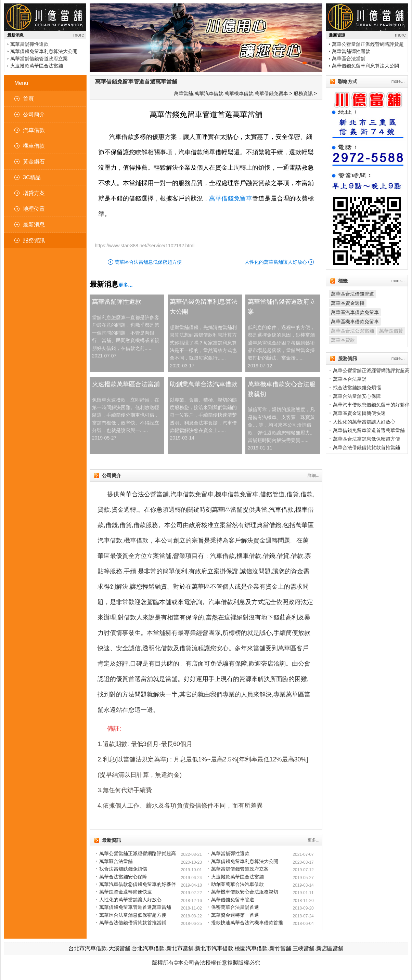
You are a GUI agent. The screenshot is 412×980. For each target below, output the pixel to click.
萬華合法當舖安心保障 (123, 877)
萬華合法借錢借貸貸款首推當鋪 (133, 923)
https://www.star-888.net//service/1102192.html (145, 246)
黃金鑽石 (34, 162)
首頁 (28, 99)
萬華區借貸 (391, 331)
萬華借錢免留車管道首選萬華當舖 (136, 82)
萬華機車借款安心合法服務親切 (282, 389)
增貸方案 (34, 193)
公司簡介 (34, 114)
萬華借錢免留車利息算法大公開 (44, 51)
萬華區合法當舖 (349, 58)
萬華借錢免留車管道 (233, 900)
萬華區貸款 (343, 340)
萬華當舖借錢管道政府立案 (39, 58)
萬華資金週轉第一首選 (235, 915)
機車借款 (34, 146)
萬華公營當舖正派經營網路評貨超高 (138, 853)
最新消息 (34, 225)
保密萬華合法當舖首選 (235, 907)
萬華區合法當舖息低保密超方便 (148, 262)
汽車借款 (34, 130)
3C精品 (32, 177)
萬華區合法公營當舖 (352, 331)
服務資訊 (34, 240)
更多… (126, 285)
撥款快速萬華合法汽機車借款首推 (247, 923)
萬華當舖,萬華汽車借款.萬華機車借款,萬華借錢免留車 (231, 93)
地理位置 (34, 209)
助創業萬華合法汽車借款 (204, 384)
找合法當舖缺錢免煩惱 (123, 869)
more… (398, 81)
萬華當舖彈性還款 (29, 44)
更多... (313, 840)
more (79, 35)
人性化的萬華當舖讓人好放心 (276, 262)
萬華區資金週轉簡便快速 (126, 892)
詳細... (313, 475)
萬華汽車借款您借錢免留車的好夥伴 (138, 884)
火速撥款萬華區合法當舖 (37, 66)
